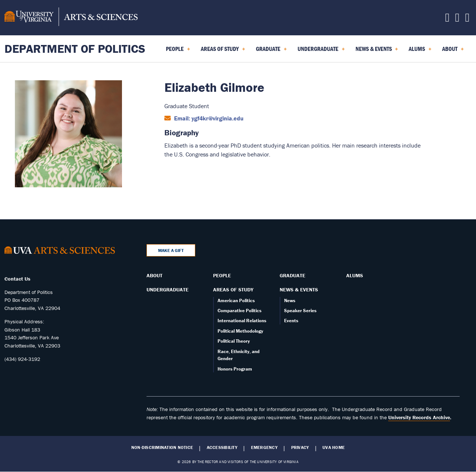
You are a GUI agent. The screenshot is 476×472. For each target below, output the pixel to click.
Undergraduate (168, 290)
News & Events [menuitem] (377, 51)
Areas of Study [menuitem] (223, 51)
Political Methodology (240, 331)
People (222, 275)
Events (291, 321)
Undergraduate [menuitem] (321, 51)
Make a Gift (171, 250)
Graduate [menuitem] (271, 51)
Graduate (292, 275)
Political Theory (234, 341)
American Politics (236, 300)
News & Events (299, 290)
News (290, 300)
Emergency (264, 447)
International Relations (242, 321)
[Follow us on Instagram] (457, 19)
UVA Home (334, 447)
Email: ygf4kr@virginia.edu (208, 118)
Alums (355, 275)
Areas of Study (233, 290)
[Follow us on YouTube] (467, 19)
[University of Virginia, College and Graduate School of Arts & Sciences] (71, 18)
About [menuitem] (453, 51)
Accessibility (222, 447)
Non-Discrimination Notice (162, 447)
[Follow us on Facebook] (447, 19)
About (155, 275)
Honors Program (235, 369)
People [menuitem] (178, 51)
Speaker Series (300, 311)
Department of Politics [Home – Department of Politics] (75, 49)
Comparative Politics (239, 311)
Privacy (300, 447)
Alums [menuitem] (420, 51)
